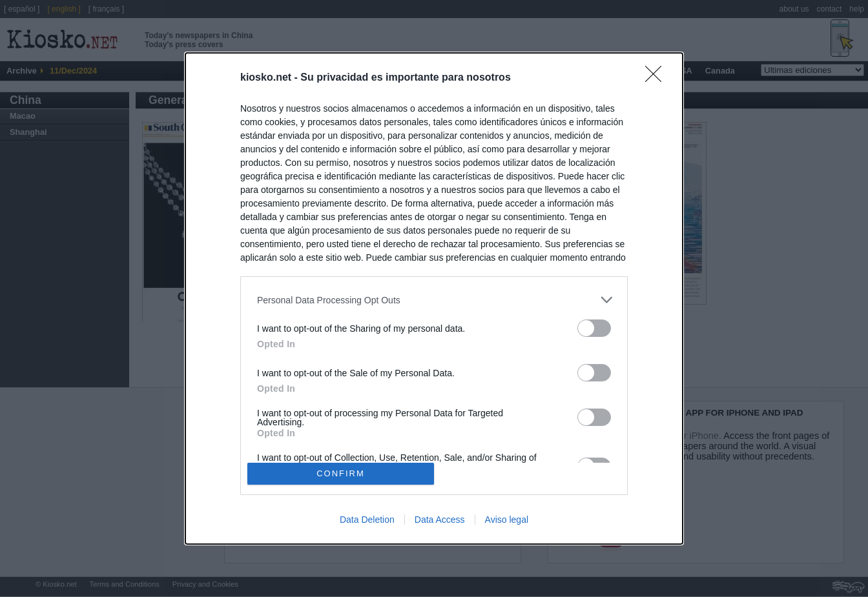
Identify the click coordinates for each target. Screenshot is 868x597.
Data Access (440, 520)
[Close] (657, 78)
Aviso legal (507, 520)
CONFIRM (341, 473)
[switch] (594, 328)
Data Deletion (367, 520)
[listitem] (434, 300)
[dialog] (434, 298)
